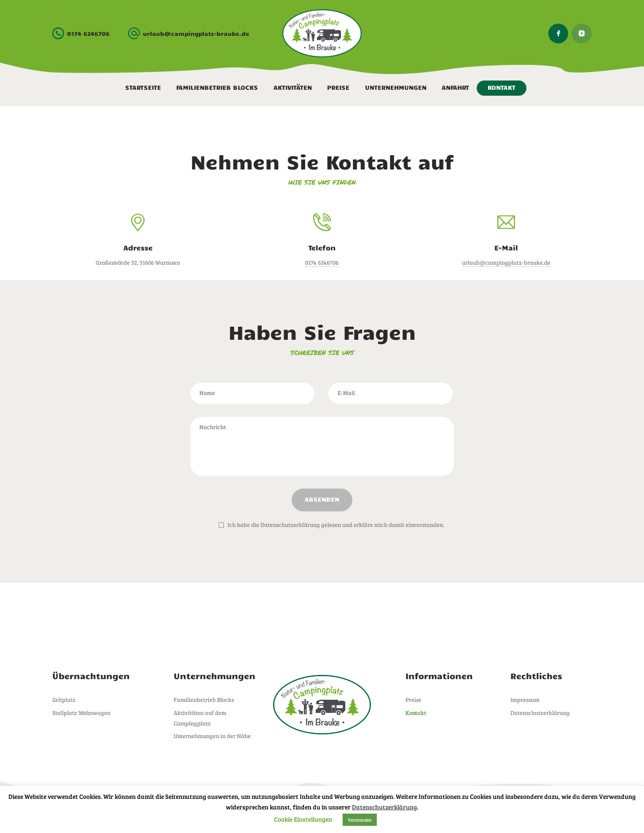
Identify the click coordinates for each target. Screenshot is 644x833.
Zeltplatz (64, 700)
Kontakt (416, 713)
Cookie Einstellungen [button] (303, 819)
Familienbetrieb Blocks (204, 700)
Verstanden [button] (360, 820)
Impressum (525, 700)
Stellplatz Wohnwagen (81, 713)
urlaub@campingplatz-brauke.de (506, 262)
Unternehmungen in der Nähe (212, 736)
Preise (413, 700)
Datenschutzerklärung (540, 713)
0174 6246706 (322, 262)
